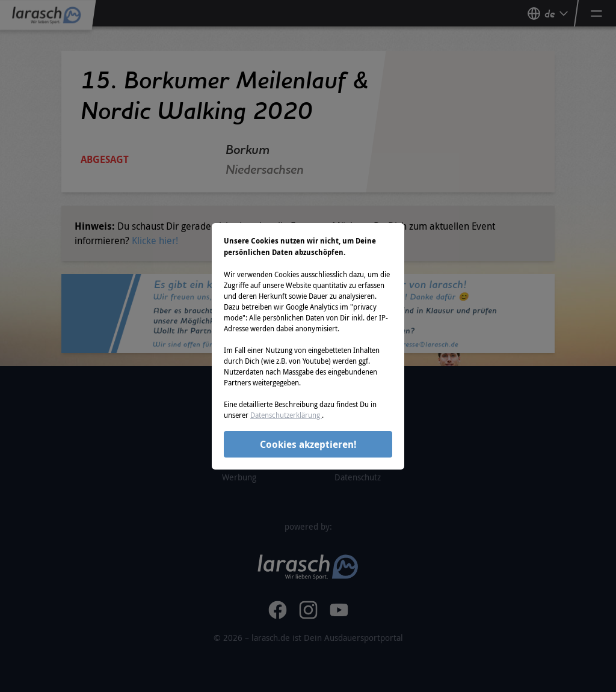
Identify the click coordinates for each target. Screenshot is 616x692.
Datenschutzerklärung (286, 415)
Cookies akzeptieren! (308, 444)
